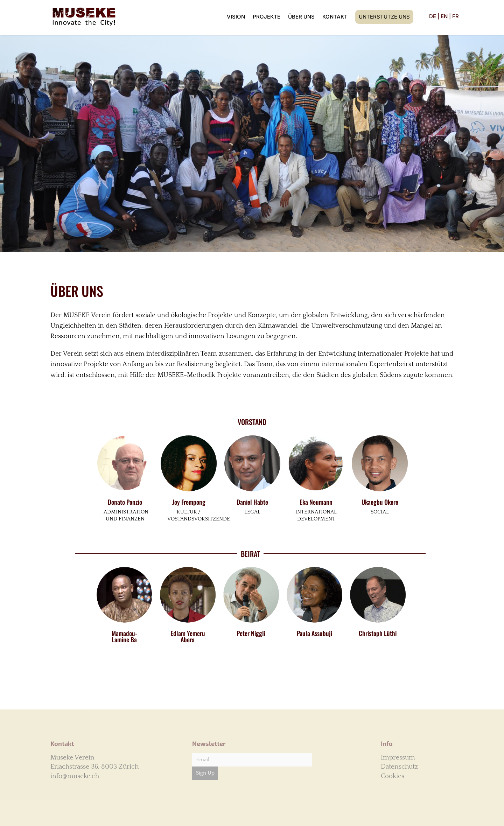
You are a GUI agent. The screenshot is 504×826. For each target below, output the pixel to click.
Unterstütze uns (384, 17)
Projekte (267, 17)
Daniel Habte (252, 502)
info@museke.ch (75, 776)
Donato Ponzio (125, 502)
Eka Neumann (316, 502)
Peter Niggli (251, 633)
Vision (236, 17)
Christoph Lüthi (378, 633)
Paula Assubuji (314, 633)
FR (456, 16)
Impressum (398, 758)
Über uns (301, 17)
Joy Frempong (189, 502)
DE (433, 16)
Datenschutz (399, 767)
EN (444, 16)
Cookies (393, 776)
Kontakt (335, 17)
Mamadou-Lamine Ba (124, 636)
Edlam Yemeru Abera (188, 636)
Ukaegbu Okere (380, 502)
